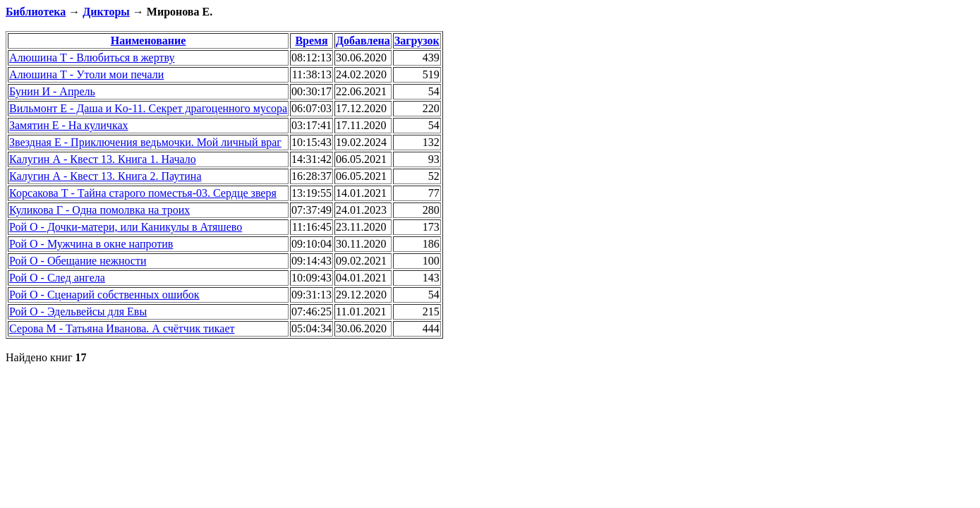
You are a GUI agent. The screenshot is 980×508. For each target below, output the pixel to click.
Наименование (149, 41)
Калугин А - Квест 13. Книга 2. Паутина (105, 176)
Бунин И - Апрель (52, 91)
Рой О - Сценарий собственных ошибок (104, 295)
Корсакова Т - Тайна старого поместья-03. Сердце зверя (143, 193)
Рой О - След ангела (57, 278)
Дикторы (106, 12)
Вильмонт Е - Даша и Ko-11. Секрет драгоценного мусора (148, 108)
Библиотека (36, 12)
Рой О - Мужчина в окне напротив (91, 244)
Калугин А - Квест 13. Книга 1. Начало (103, 159)
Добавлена (363, 41)
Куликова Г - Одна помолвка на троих (99, 210)
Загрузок (417, 41)
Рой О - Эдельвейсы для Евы (78, 312)
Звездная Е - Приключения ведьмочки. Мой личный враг (145, 142)
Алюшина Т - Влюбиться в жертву (92, 58)
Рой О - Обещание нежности (78, 261)
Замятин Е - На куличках (69, 125)
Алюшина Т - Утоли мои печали (86, 74)
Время (311, 41)
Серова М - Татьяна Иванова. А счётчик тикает (122, 328)
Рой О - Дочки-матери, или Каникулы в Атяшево (126, 227)
